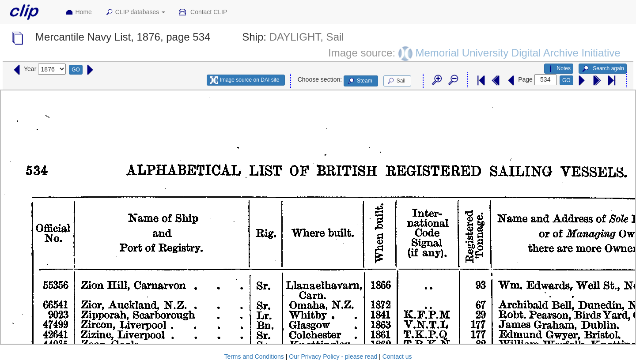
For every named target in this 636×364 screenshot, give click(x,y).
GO (76, 70)
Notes (559, 69)
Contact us (397, 356)
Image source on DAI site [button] (244, 80)
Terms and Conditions (254, 356)
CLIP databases (135, 12)
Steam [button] (360, 81)
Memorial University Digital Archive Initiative (518, 52)
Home (79, 12)
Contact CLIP (203, 12)
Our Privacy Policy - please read (333, 356)
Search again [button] (603, 69)
